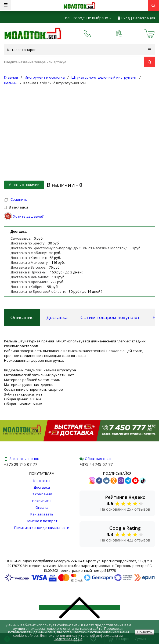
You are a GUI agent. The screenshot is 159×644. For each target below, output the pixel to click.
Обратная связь (96, 459)
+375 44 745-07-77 (96, 464)
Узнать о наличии (24, 185)
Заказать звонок (21, 459)
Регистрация (144, 18)
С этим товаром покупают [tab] (110, 317)
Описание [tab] (22, 317)
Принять (145, 632)
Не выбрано (99, 18)
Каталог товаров (79, 50)
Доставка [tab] (57, 317)
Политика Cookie (68, 639)
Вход (126, 18)
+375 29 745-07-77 (21, 464)
